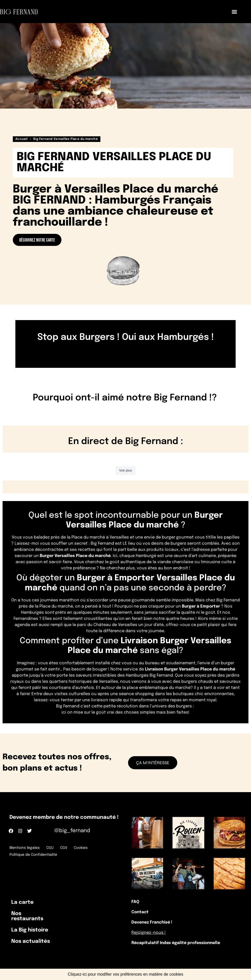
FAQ (135, 902)
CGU (50, 848)
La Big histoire (30, 930)
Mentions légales (25, 848)
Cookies (81, 848)
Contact (140, 912)
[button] (234, 12)
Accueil (22, 139)
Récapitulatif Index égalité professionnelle (176, 943)
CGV (64, 848)
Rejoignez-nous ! (149, 933)
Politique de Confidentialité (33, 855)
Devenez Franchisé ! (152, 922)
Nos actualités (31, 941)
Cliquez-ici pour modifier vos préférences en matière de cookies (126, 974)
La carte (22, 902)
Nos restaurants (27, 916)
